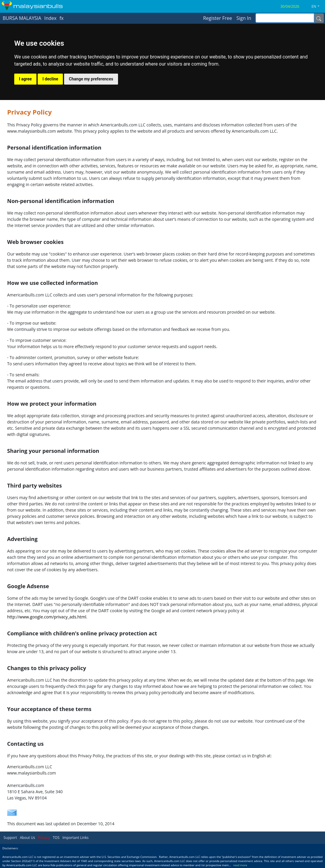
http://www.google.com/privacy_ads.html (47, 617)
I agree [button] (25, 79)
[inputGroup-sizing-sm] (285, 18)
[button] (318, 7)
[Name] (319, 18)
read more (240, 865)
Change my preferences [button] (91, 79)
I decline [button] (50, 79)
